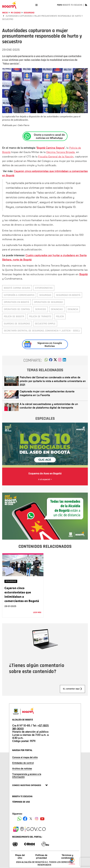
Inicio (5, 13)
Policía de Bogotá (14, 316)
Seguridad (29, 13)
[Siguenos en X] (31, 819)
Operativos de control (17, 309)
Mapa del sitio (20, 856)
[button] (46, 361)
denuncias (57, 309)
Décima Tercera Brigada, (61, 152)
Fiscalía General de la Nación (56, 156)
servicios (41, 309)
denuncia (73, 309)
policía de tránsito (40, 316)
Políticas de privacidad (41, 856)
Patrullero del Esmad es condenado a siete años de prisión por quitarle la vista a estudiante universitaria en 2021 (53, 381)
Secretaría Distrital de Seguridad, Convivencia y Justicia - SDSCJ (42, 331)
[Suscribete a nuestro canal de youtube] (42, 819)
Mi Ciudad (16, 13)
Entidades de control (23, 763)
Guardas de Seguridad (17, 324)
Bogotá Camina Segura (17, 288)
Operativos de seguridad (48, 302)
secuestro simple (45, 324)
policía (60, 316)
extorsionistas (44, 288)
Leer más (37, 612)
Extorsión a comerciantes (19, 295)
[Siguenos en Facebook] (19, 819)
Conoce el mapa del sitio (25, 757)
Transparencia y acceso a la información (27, 775)
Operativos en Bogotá (16, 302)
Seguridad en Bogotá (68, 295)
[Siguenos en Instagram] (37, 819)
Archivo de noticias (22, 768)
